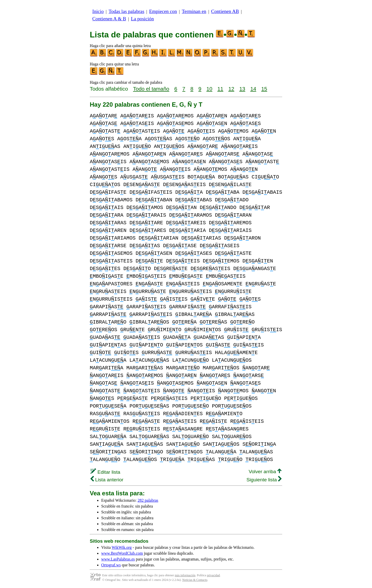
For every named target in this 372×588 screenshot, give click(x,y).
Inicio (98, 11)
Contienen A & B (109, 19)
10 (209, 89)
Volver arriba (265, 472)
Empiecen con (163, 11)
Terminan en (194, 11)
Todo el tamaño (151, 89)
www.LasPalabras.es (118, 559)
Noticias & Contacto (195, 580)
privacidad (213, 575)
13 (242, 89)
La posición (142, 19)
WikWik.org (122, 547)
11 (220, 89)
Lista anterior (107, 480)
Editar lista (105, 472)
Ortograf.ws (111, 565)
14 (253, 89)
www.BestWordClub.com (122, 553)
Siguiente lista (264, 480)
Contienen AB (225, 11)
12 (231, 89)
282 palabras (148, 500)
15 (264, 89)
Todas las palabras (126, 11)
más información (185, 575)
